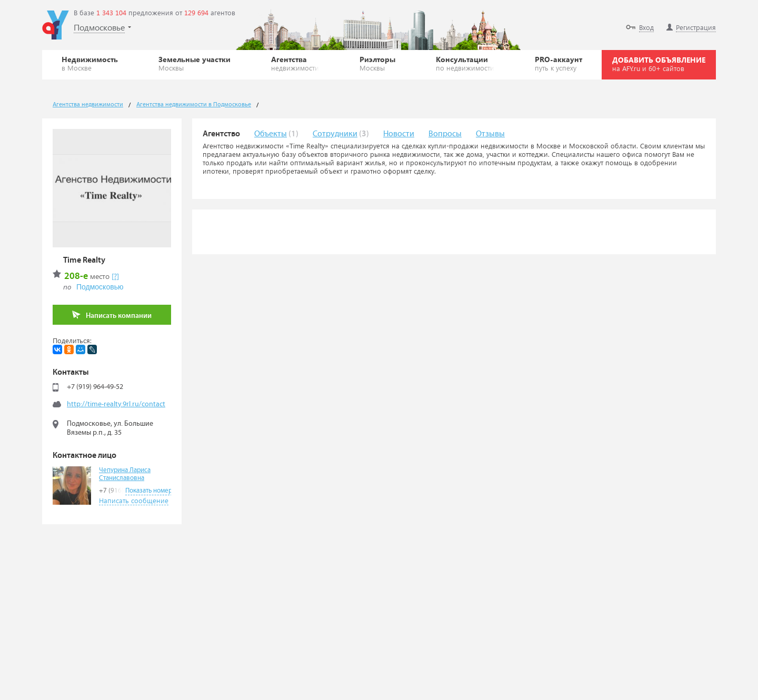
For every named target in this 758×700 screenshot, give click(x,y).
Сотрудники (335, 134)
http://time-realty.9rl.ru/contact (116, 404)
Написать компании (112, 315)
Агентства (295, 63)
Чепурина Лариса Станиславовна (125, 474)
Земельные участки (195, 63)
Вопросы (445, 134)
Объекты (271, 134)
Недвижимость (90, 63)
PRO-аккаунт (558, 63)
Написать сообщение (134, 500)
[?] (115, 276)
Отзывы (490, 134)
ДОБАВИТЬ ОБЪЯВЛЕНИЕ (659, 64)
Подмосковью (100, 287)
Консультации (465, 63)
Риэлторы (377, 63)
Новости (399, 134)
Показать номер (149, 491)
